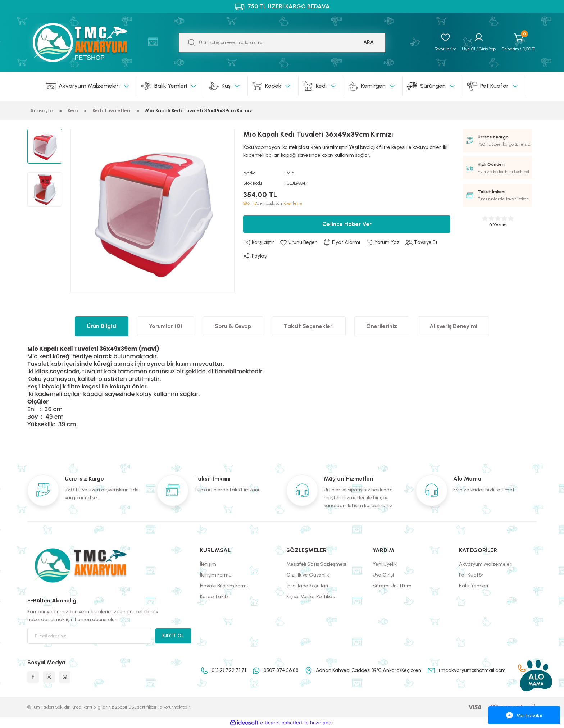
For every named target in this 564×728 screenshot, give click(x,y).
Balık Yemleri (474, 586)
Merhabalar (524, 715)
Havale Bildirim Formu (225, 586)
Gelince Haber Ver (347, 224)
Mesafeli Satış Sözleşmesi (316, 564)
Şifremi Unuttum (392, 586)
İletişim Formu (216, 575)
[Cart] (519, 42)
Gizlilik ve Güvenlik (308, 575)
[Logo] (88, 42)
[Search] (282, 43)
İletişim (208, 564)
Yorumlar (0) (166, 326)
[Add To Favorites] (299, 242)
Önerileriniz (382, 326)
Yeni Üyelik (385, 564)
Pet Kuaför (471, 575)
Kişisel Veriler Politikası (311, 597)
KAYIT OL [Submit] (173, 636)
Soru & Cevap (233, 326)
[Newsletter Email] (89, 636)
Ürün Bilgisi (102, 326)
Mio (290, 173)
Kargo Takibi (214, 597)
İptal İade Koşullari (307, 586)
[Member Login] (479, 42)
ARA (369, 42)
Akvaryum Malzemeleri (486, 564)
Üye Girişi (383, 575)
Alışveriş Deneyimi (453, 326)
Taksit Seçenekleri (309, 326)
